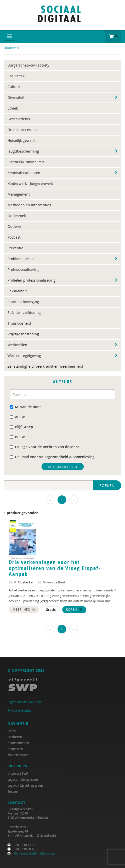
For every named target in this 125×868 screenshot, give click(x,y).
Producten (15, 737)
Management (19, 194)
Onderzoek (17, 216)
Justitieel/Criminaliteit (26, 162)
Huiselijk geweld (21, 140)
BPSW (17, 437)
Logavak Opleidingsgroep (25, 785)
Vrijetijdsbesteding (23, 334)
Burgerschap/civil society (28, 65)
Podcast (14, 237)
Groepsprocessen (22, 130)
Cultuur (14, 87)
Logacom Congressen (23, 779)
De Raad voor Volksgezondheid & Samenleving (52, 457)
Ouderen (15, 226)
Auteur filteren (63, 467)
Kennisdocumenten (24, 173)
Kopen (74, 609)
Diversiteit (16, 97)
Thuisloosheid (19, 323)
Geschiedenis (19, 119)
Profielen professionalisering (31, 280)
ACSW (17, 417)
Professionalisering (23, 269)
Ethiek (13, 108)
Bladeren (11, 48)
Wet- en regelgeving (24, 355)
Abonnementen (18, 743)
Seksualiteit (17, 291)
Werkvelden (17, 345)
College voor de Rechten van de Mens (45, 447)
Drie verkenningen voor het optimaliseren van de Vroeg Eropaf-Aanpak (55, 568)
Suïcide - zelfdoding (24, 312)
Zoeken (107, 486)
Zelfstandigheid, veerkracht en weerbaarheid (45, 366)
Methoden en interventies (29, 205)
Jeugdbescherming (23, 151)
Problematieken (21, 259)
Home (12, 731)
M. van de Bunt (25, 407)
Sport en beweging (23, 302)
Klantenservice (18, 755)
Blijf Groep (21, 427)
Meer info (24, 609)
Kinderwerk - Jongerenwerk (30, 183)
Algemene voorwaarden (24, 702)
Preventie (15, 248)
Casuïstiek (16, 76)
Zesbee (13, 791)
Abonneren (15, 749)
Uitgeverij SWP (18, 773)
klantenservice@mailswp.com (34, 853)
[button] (113, 37)
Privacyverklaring (19, 710)
